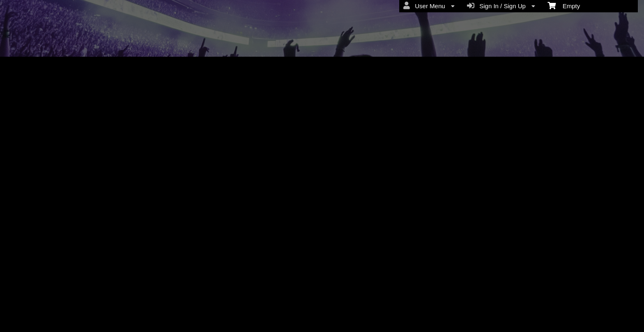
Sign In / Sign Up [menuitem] (501, 6)
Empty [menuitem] (564, 5)
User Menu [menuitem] (429, 6)
